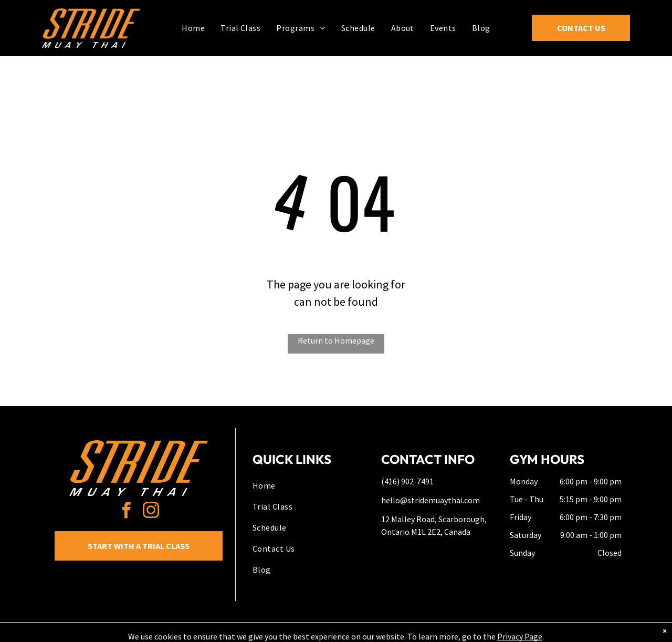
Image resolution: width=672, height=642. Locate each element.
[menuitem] (193, 28)
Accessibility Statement (357, 632)
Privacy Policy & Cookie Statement (271, 632)
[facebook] (127, 512)
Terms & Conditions (423, 632)
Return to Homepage (336, 340)
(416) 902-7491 (407, 481)
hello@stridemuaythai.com (430, 500)
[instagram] (151, 512)
